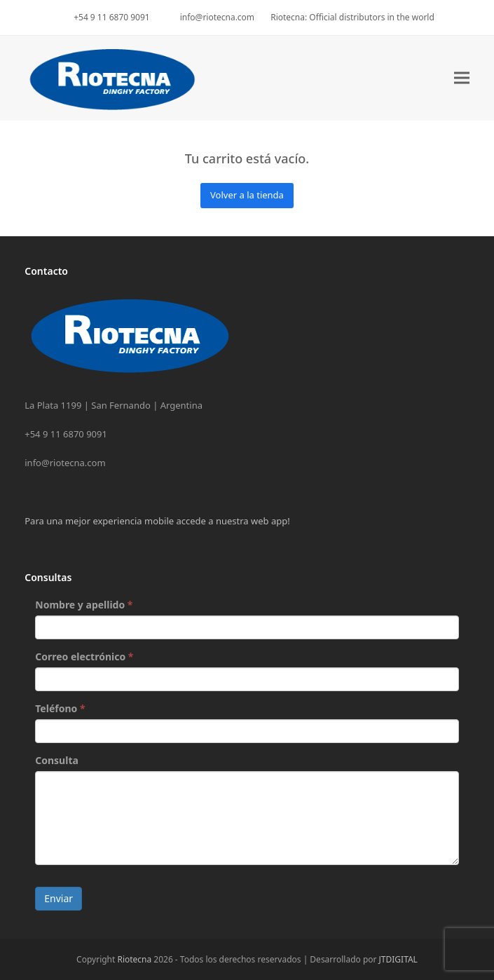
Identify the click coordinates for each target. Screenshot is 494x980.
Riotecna (134, 959)
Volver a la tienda (247, 195)
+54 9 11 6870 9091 (111, 17)
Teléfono (60, 708)
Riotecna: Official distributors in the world (352, 17)
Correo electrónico (84, 656)
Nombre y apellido (84, 605)
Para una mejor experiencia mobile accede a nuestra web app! (157, 521)
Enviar (59, 898)
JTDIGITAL (398, 959)
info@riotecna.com (217, 17)
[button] (462, 78)
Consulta (57, 760)
